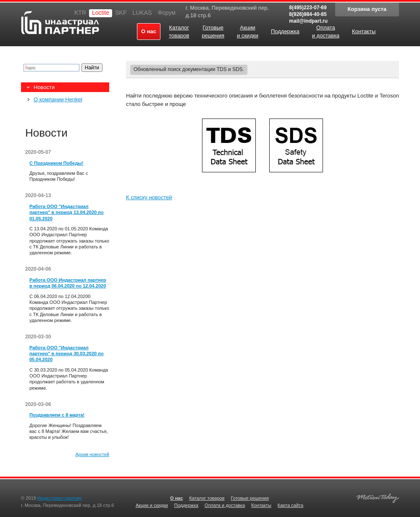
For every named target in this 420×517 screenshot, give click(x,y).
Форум (167, 13)
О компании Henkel (58, 99)
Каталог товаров (207, 498)
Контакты (261, 505)
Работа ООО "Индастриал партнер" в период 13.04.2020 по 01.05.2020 (67, 212)
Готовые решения (250, 498)
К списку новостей (149, 197)
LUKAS (142, 13)
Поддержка (186, 505)
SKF (121, 13)
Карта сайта (290, 505)
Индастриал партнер (60, 22)
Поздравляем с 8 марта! (57, 415)
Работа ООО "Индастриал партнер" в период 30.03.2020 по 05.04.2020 (67, 354)
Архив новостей (92, 454)
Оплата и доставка (225, 505)
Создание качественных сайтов (378, 497)
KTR (80, 13)
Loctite (101, 13)
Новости (44, 87)
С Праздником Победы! (56, 163)
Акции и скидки (152, 505)
